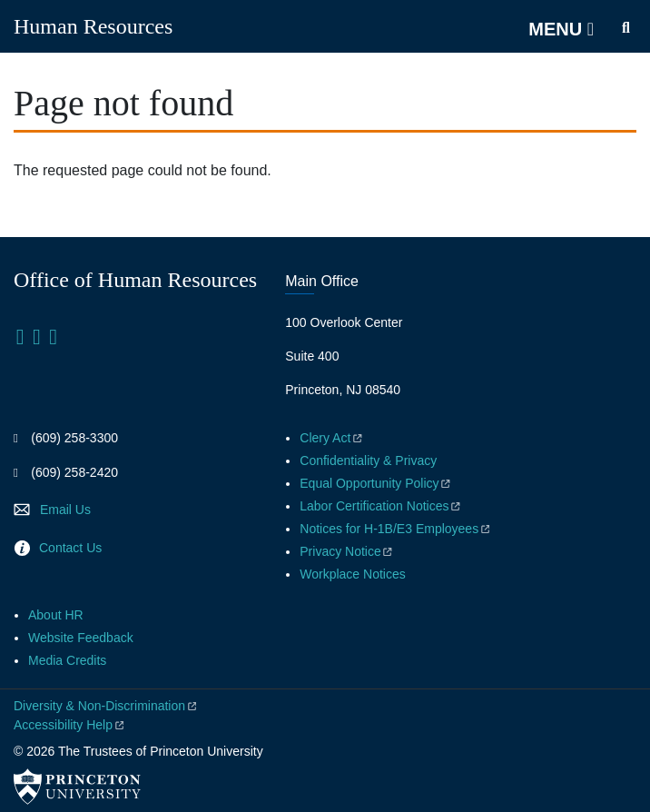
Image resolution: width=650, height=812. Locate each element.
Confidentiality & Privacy (368, 460)
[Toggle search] (626, 28)
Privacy (347, 551)
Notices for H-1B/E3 (396, 529)
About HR (56, 615)
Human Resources (93, 26)
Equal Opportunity (376, 483)
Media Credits (67, 660)
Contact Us (70, 548)
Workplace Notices (352, 574)
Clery (332, 438)
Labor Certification (381, 506)
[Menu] (561, 29)
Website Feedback (81, 638)
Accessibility (70, 725)
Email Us (65, 510)
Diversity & (106, 706)
